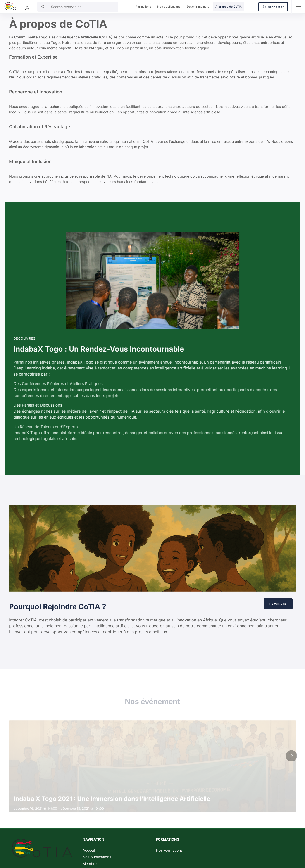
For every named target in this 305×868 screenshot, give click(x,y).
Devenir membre (198, 7)
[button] (291, 756)
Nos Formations (169, 850)
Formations (143, 7)
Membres (91, 864)
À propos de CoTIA (229, 7)
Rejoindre (268, 604)
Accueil (89, 850)
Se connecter (273, 7)
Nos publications (169, 7)
